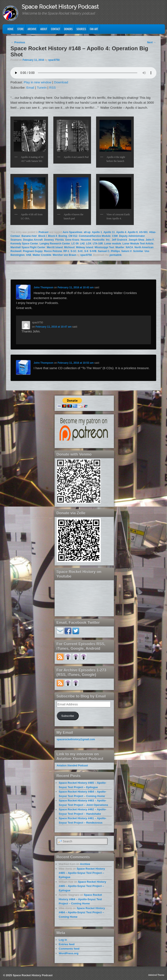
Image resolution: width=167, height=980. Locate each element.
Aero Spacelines (72, 232)
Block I (42, 236)
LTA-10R (98, 244)
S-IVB (93, 251)
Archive (32, 29)
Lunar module (113, 244)
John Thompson (43, 287)
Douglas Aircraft (33, 240)
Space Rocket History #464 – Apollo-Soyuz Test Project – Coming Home (80, 899)
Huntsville (99, 240)
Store (20, 29)
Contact (56, 29)
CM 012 (73, 236)
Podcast (43, 232)
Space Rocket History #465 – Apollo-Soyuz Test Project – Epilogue (82, 873)
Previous (18, 42)
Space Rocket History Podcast (60, 7)
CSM (115, 236)
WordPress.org (69, 953)
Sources (81, 29)
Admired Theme (156, 975)
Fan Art (94, 29)
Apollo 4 (121, 232)
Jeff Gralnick (119, 240)
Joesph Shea (136, 240)
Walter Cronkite (42, 255)
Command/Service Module (95, 236)
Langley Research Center (55, 244)
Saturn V (126, 251)
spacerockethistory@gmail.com (76, 739)
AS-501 (143, 232)
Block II (53, 236)
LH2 (82, 244)
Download (61, 82)
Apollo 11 (109, 232)
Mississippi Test (104, 247)
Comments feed (69, 949)
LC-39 (75, 244)
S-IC (80, 251)
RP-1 (66, 251)
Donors (68, 29)
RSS (52, 87)
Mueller (120, 247)
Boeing (63, 236)
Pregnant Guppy (33, 251)
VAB (29, 255)
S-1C (74, 251)
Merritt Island (55, 247)
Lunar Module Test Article (138, 244)
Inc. (108, 240)
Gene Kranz (72, 240)
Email (30, 87)
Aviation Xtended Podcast (72, 766)
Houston (86, 240)
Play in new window (38, 82)
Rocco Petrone (53, 251)
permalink (115, 255)
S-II (86, 251)
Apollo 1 (97, 232)
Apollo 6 (133, 232)
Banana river (29, 236)
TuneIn (42, 87)
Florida (59, 240)
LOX (89, 244)
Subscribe (68, 716)
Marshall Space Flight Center (28, 247)
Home (10, 29)
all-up (87, 232)
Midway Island (85, 247)
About (44, 29)
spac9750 (54, 60)
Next (151, 42)
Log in (63, 940)
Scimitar (138, 251)
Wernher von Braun (64, 255)
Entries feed (67, 944)
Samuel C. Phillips (109, 251)
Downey (49, 240)
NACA (129, 247)
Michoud (69, 247)
